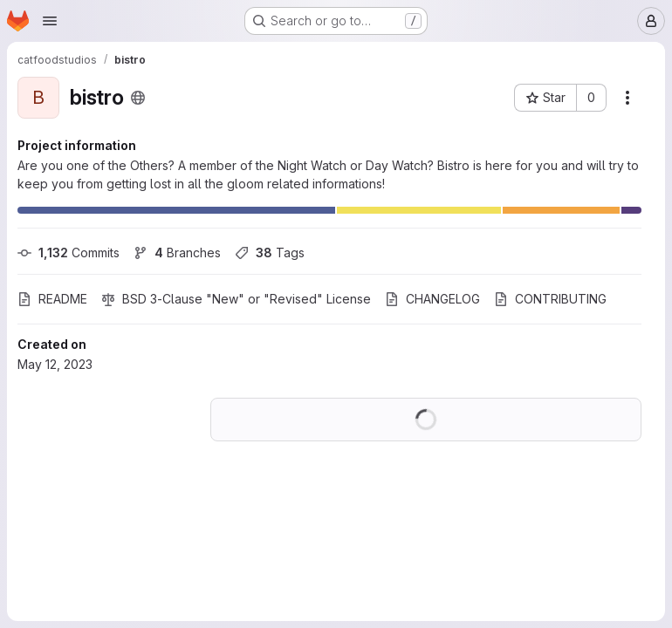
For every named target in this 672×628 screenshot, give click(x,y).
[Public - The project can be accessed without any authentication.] (138, 98)
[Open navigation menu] (50, 21)
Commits (69, 253)
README (52, 299)
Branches (177, 253)
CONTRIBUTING (550, 299)
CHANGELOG (432, 299)
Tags (270, 253)
